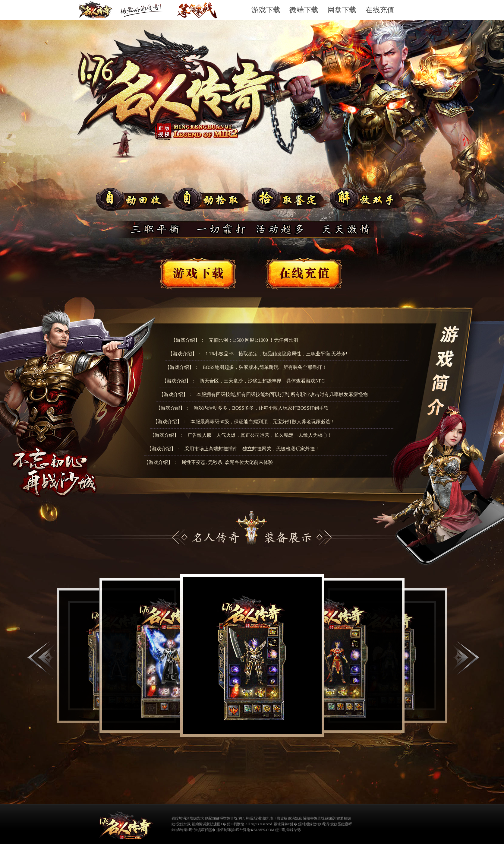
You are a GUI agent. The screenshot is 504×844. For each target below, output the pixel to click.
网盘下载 (342, 10)
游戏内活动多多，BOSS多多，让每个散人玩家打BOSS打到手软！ (263, 408)
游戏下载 (266, 10)
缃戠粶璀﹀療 (360, 823)
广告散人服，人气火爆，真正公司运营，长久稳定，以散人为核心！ (260, 435)
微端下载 (304, 10)
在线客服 (305, 275)
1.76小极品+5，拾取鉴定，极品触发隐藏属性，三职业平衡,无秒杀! (276, 354)
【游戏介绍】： (188, 340)
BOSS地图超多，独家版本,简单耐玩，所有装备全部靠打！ (265, 367)
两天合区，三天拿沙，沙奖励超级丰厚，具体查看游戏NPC (262, 381)
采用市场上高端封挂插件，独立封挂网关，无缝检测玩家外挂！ (252, 449)
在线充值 (380, 10)
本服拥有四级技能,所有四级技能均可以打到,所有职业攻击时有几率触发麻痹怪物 (282, 394)
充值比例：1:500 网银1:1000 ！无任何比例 (253, 340)
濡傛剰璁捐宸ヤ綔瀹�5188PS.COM (245, 830)
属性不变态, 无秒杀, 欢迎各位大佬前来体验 (227, 462)
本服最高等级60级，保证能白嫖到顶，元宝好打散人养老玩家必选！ (263, 422)
